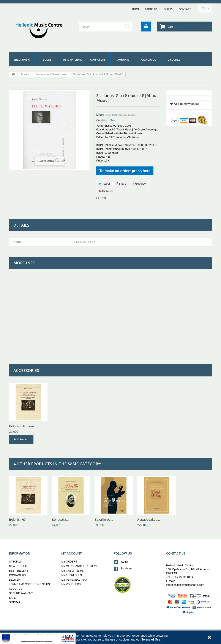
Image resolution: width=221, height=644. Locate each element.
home (136, 9)
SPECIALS (15, 562)
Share (121, 184)
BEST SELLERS (19, 571)
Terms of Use (151, 639)
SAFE (12, 598)
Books (25, 74)
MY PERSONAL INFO (74, 580)
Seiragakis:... (61, 519)
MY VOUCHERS (71, 584)
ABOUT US (151, 9)
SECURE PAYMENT (21, 593)
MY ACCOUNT (72, 553)
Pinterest (106, 191)
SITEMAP (15, 602)
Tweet (104, 184)
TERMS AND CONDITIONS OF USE (30, 584)
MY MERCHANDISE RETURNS (80, 566)
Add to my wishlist (184, 104)
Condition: (103, 120)
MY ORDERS (69, 562)
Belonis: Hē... (19, 519)
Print (101, 198)
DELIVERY (15, 580)
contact (185, 9)
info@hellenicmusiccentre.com (185, 585)
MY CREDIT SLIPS (73, 571)
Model (100, 115)
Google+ (139, 184)
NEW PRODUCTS (20, 566)
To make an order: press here (125, 171)
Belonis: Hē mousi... (23, 426)
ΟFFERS (168, 9)
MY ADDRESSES (72, 575)
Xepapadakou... (149, 519)
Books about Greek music (51, 74)
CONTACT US (17, 575)
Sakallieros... (104, 519)
